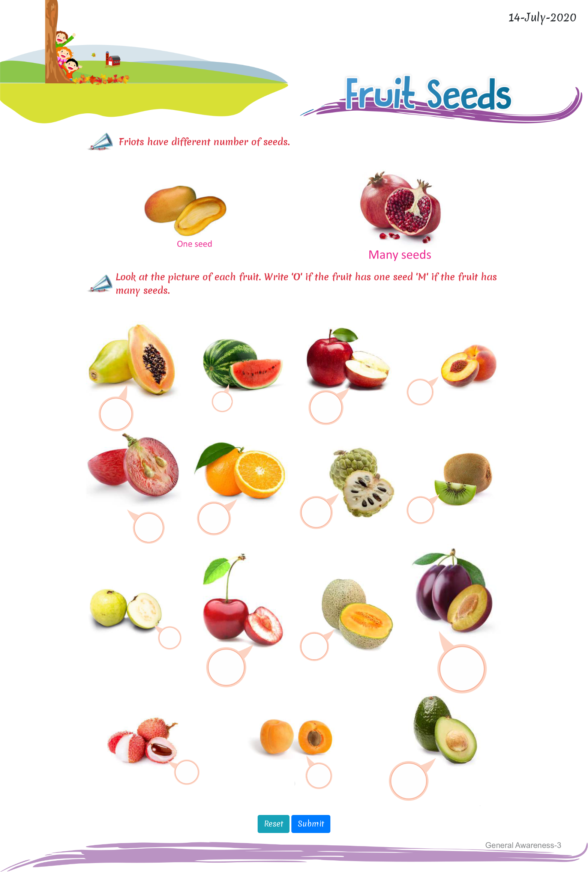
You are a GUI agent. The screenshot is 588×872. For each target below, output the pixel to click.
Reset (274, 824)
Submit (311, 824)
